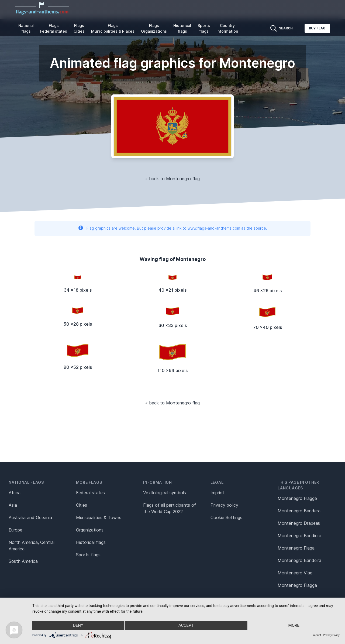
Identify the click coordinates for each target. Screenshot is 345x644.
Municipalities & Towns (99, 517)
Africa (15, 493)
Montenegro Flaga (296, 548)
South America (23, 561)
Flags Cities (79, 28)
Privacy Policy (331, 635)
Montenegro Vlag (295, 573)
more (294, 625)
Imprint (217, 493)
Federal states (90, 493)
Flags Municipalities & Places (113, 28)
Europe (15, 530)
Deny (78, 625)
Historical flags (182, 28)
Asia (13, 505)
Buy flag (317, 28)
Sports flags (204, 28)
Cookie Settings (226, 517)
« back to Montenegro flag (172, 179)
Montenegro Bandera (299, 511)
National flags (26, 28)
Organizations (90, 530)
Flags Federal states (54, 28)
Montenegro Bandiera (299, 536)
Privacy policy (224, 505)
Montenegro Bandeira (299, 560)
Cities (82, 505)
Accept (186, 625)
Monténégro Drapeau (299, 523)
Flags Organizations (154, 28)
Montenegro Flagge (297, 498)
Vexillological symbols (165, 493)
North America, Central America (32, 546)
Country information (227, 28)
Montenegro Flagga (297, 585)
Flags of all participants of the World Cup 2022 (170, 508)
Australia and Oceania (30, 517)
